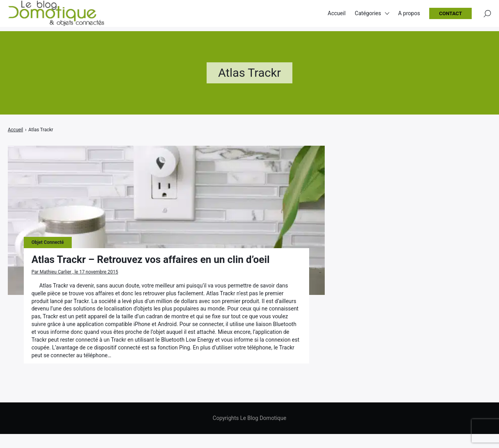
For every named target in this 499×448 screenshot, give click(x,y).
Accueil (337, 16)
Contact (450, 16)
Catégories (368, 16)
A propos (409, 16)
